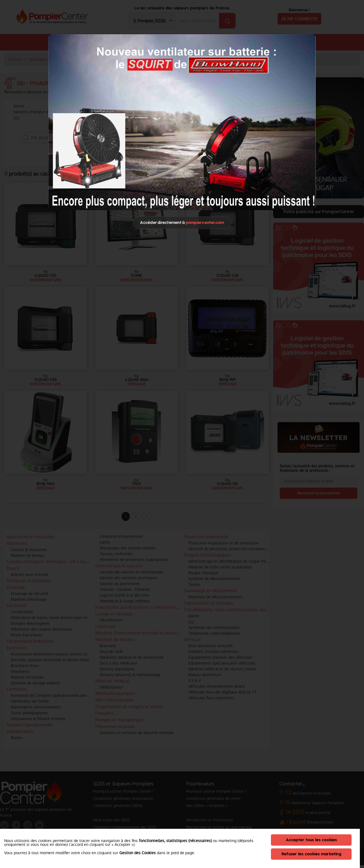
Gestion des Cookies (138, 853)
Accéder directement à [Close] (182, 222)
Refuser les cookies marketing (311, 854)
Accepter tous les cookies (311, 840)
